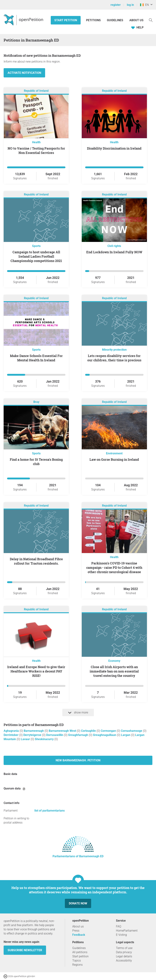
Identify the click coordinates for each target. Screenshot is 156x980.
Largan (126, 735)
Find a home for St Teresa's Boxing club (36, 462)
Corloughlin (89, 731)
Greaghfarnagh (78, 735)
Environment (114, 453)
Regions (77, 965)
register (116, 5)
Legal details (124, 956)
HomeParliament (127, 931)
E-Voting (121, 935)
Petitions (94, 20)
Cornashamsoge (132, 731)
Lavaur (26, 739)
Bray (36, 402)
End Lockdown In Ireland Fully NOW (114, 252)
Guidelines (115, 20)
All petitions (80, 952)
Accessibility (124, 961)
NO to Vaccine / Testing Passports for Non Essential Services (36, 150)
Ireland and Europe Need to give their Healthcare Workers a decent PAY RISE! (36, 671)
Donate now (78, 903)
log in (130, 5)
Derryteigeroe (33, 735)
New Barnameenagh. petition (78, 760)
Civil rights (114, 246)
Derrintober (11, 735)
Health (36, 142)
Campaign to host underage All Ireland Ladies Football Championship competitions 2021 (36, 256)
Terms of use (124, 948)
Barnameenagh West (63, 731)
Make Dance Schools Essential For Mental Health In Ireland (36, 358)
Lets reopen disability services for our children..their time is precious (114, 358)
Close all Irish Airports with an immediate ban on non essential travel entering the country (114, 671)
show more (78, 713)
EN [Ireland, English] (144, 5)
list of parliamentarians (50, 811)
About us (136, 20)
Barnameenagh (34, 731)
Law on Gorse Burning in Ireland (114, 459)
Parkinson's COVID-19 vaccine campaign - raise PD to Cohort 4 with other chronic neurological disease (114, 568)
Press (76, 931)
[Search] (151, 20)
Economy (114, 661)
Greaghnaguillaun (105, 735)
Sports (36, 246)
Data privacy (124, 952)
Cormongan (109, 731)
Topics (77, 961)
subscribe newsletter (25, 950)
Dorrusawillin (55, 735)
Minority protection (114, 350)
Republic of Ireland (36, 91)
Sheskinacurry (45, 739)
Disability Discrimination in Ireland (114, 148)
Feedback (79, 935)
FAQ (119, 926)
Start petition (66, 20)
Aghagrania (12, 731)
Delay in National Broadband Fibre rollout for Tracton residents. (36, 561)
